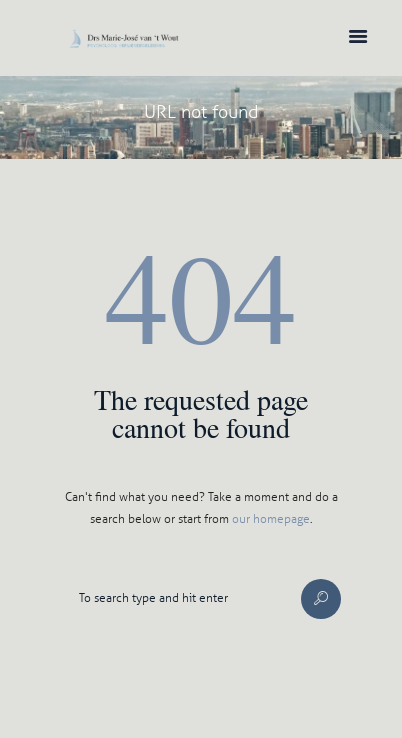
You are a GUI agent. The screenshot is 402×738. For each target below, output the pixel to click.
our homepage (271, 519)
